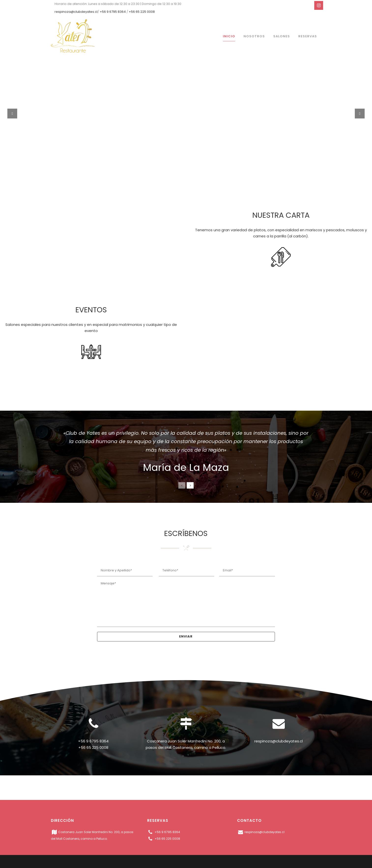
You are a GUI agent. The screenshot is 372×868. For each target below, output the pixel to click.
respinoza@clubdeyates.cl (76, 12)
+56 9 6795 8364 (113, 12)
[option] (186, 451)
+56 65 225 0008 (142, 12)
